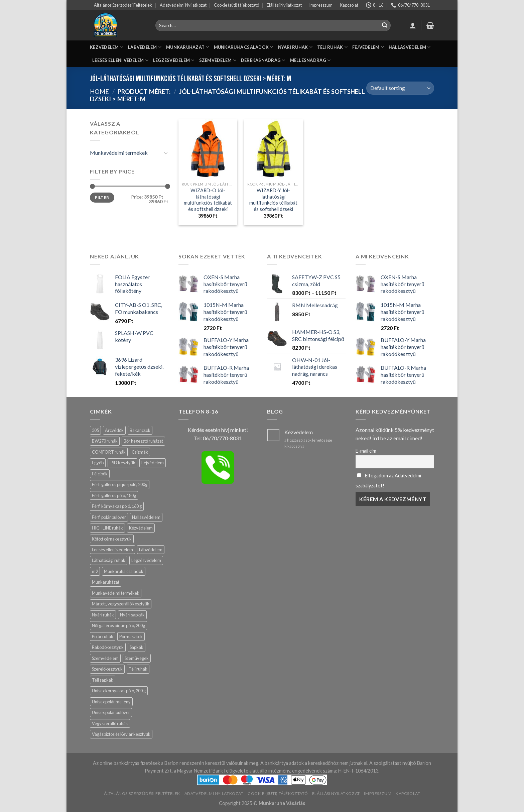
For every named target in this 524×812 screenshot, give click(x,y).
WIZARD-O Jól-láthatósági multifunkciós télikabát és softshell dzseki (208, 200)
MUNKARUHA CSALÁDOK (244, 47)
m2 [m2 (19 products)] (95, 571)
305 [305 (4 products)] (95, 430)
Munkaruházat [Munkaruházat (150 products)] (106, 582)
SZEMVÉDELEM (218, 60)
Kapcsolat (349, 5)
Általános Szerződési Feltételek (123, 5)
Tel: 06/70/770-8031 (218, 438)
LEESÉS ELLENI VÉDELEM (120, 60)
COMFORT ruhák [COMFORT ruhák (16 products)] (109, 452)
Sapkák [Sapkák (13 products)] (137, 647)
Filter (102, 197)
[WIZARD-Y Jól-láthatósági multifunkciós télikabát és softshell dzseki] (274, 149)
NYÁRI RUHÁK (295, 47)
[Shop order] (400, 88)
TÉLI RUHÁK (332, 47)
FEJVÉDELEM (368, 47)
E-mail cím (366, 451)
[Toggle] (166, 153)
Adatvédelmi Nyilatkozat (183, 5)
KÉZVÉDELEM (107, 47)
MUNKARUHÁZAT (188, 47)
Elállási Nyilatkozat (284, 5)
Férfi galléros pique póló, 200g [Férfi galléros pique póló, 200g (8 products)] (120, 484)
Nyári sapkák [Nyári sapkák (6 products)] (132, 615)
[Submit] (385, 25)
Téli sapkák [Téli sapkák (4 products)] (103, 680)
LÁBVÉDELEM (145, 47)
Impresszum (321, 5)
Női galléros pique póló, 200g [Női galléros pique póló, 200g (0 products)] (118, 625)
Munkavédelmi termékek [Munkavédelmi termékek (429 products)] (116, 593)
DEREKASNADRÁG (263, 60)
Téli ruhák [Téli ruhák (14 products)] (138, 669)
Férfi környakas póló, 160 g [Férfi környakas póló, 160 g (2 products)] (117, 506)
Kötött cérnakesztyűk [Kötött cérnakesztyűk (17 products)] (112, 539)
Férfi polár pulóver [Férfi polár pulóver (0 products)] (109, 517)
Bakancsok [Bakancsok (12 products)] (140, 430)
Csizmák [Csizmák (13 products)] (140, 452)
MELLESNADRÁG (310, 60)
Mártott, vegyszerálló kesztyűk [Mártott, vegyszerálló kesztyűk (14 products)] (121, 604)
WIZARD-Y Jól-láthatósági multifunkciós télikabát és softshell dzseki (273, 200)
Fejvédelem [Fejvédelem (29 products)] (153, 463)
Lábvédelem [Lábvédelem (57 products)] (151, 550)
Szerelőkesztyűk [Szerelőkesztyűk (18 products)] (107, 669)
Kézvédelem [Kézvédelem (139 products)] (141, 528)
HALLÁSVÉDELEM (410, 47)
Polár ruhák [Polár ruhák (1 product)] (103, 636)
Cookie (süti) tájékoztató (236, 5)
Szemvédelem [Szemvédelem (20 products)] (105, 658)
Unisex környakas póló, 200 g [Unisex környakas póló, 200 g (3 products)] (119, 691)
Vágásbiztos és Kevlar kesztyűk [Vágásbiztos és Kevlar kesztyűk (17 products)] (121, 734)
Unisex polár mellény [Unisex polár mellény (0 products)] (111, 702)
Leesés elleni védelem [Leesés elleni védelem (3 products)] (112, 550)
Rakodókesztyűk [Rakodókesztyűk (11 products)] (108, 647)
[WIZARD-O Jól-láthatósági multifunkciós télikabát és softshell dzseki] (208, 149)
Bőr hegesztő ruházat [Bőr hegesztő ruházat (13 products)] (143, 441)
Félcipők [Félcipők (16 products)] (100, 474)
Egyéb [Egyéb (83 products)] (98, 463)
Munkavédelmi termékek (119, 153)
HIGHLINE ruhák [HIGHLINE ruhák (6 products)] (107, 528)
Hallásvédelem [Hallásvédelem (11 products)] (146, 517)
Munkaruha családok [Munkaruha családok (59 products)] (124, 571)
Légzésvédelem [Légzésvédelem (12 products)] (146, 560)
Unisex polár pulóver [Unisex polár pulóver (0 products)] (111, 712)
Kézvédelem (299, 432)
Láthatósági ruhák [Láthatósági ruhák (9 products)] (109, 560)
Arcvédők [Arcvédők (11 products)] (114, 430)
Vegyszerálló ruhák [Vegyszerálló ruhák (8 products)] (110, 723)
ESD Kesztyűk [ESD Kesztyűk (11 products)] (122, 463)
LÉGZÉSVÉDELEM (174, 60)
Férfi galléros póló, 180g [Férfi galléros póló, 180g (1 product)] (114, 495)
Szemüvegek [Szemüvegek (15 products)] (137, 658)
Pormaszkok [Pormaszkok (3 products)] (131, 636)
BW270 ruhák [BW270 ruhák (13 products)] (105, 441)
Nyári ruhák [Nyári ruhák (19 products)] (103, 615)
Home (99, 92)
